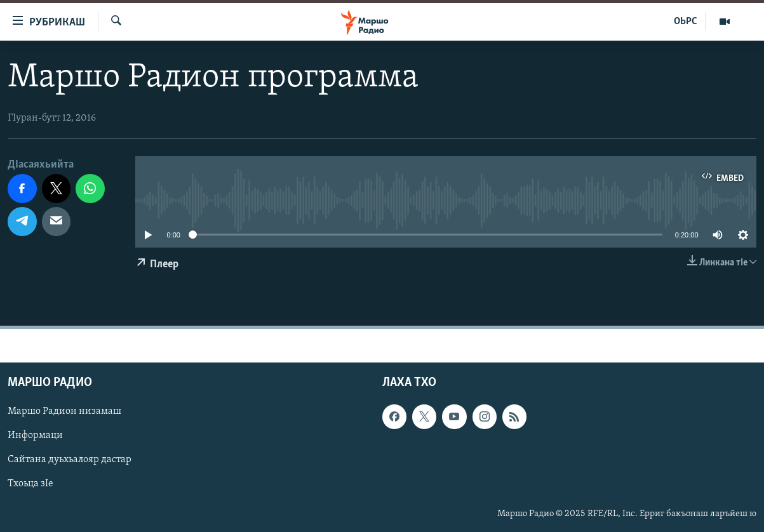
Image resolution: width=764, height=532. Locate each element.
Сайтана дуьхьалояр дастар (70, 460)
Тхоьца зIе (30, 484)
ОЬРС (686, 22)
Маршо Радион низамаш (64, 411)
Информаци (35, 436)
